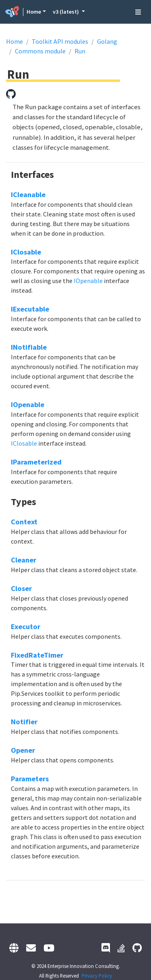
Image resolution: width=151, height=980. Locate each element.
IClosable (26, 252)
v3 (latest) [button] (66, 12)
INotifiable (29, 347)
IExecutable (30, 309)
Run (80, 51)
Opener (23, 750)
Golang (107, 41)
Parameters (30, 779)
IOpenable (88, 281)
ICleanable (28, 195)
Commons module (40, 51)
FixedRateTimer (37, 655)
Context (24, 522)
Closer (21, 588)
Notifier (24, 722)
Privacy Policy (97, 976)
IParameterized (36, 462)
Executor (26, 627)
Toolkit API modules (60, 41)
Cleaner (24, 560)
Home (34, 12)
